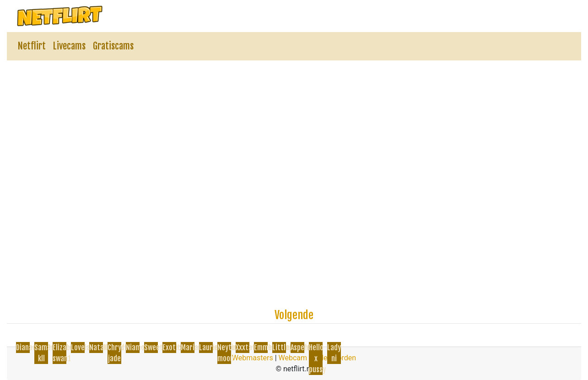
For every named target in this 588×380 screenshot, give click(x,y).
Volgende (294, 315)
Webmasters (253, 358)
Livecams (69, 46)
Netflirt (32, 46)
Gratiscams (113, 46)
